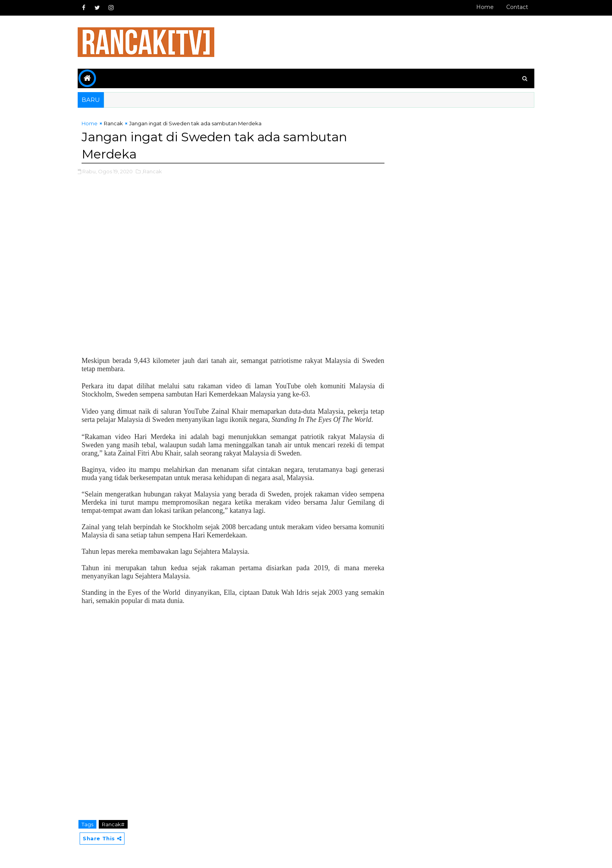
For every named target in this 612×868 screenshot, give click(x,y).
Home (485, 7)
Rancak (113, 123)
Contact (517, 7)
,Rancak (152, 171)
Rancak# (113, 824)
